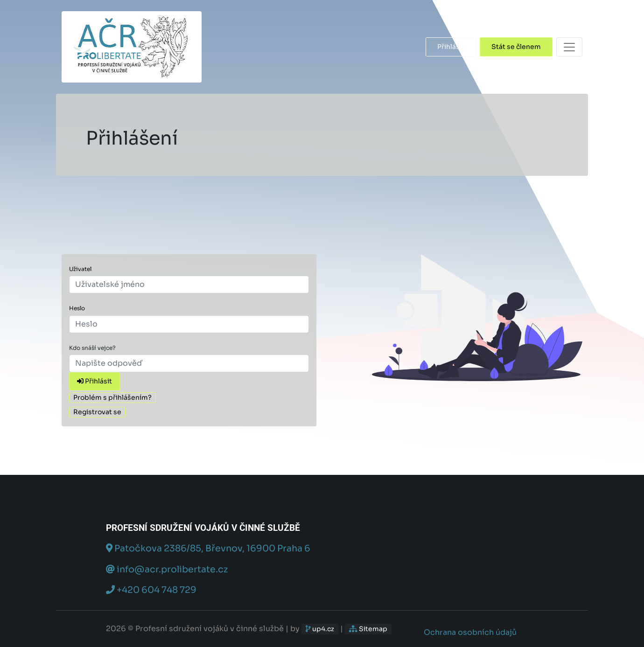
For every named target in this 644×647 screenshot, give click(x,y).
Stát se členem (516, 47)
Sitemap (368, 629)
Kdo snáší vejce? (92, 348)
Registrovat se (97, 412)
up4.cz (320, 629)
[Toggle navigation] (569, 47)
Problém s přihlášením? (112, 397)
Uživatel (80, 269)
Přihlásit (451, 47)
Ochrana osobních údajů (470, 632)
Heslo (77, 308)
